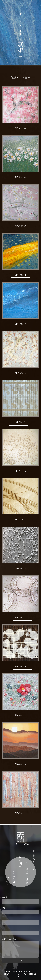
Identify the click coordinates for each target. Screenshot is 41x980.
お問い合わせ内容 (21, 948)
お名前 (21, 910)
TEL (21, 921)
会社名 (21, 900)
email (21, 931)
